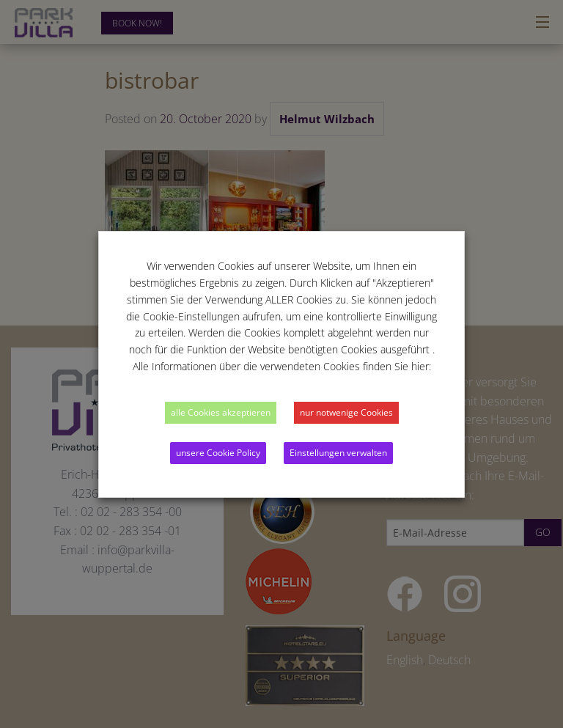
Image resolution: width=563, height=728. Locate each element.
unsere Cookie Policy (218, 453)
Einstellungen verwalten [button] (338, 453)
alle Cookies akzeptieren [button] (221, 412)
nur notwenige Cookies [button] (346, 412)
